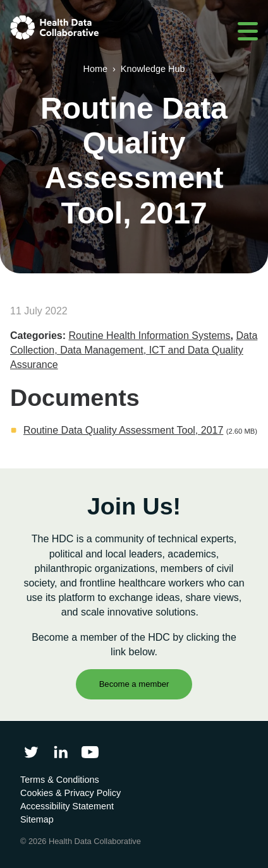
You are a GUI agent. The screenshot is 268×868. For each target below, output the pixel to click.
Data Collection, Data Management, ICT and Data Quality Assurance (134, 350)
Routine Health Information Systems (149, 336)
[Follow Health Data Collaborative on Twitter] (31, 752)
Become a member (134, 684)
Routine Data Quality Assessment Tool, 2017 (123, 430)
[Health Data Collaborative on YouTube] (90, 752)
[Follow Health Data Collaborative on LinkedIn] (60, 752)
